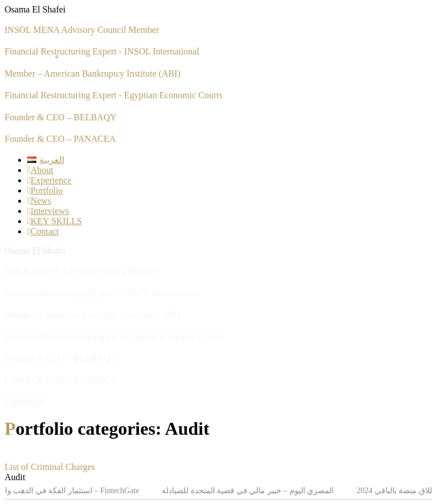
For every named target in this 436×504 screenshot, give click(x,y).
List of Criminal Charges (50, 467)
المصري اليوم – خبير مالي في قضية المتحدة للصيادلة (250, 491)
